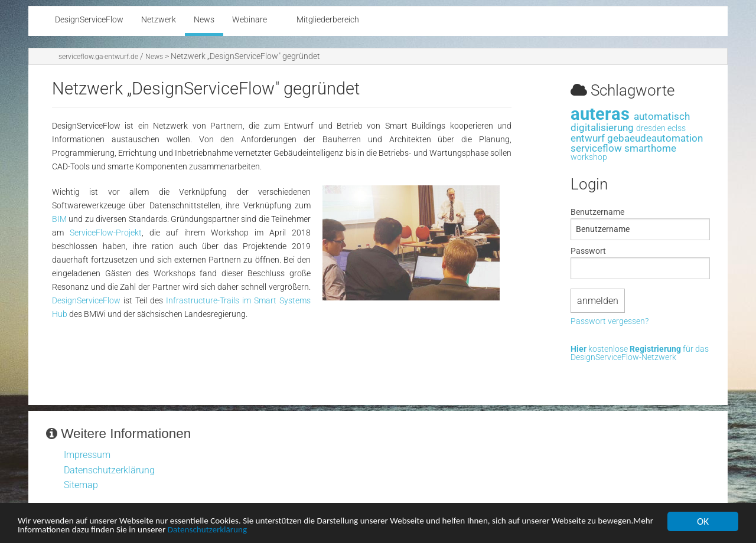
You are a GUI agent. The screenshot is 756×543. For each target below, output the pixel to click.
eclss (677, 128)
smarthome (650, 148)
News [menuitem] (204, 20)
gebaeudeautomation (655, 138)
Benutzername (597, 212)
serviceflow (596, 148)
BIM (59, 219)
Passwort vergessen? (610, 322)
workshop (589, 157)
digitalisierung (602, 127)
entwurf (588, 138)
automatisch (662, 116)
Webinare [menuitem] (250, 20)
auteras (600, 114)
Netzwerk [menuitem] (159, 20)
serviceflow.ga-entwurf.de (98, 57)
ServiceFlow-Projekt (106, 233)
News (154, 57)
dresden (651, 128)
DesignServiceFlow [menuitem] (89, 20)
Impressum (87, 455)
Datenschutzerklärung (307, 531)
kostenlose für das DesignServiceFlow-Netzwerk (640, 354)
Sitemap (81, 485)
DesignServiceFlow (86, 301)
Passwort (588, 251)
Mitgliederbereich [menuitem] (328, 20)
